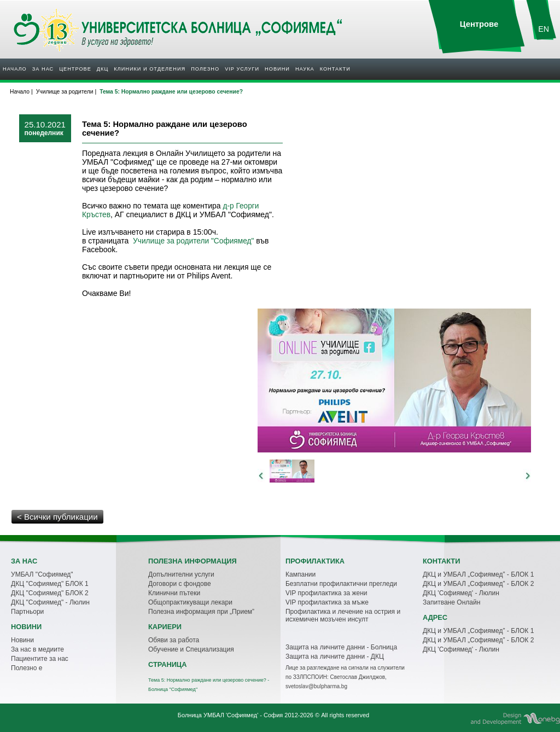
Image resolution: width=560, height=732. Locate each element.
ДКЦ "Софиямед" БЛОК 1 (50, 584)
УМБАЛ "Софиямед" (42, 574)
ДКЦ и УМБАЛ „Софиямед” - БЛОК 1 (478, 574)
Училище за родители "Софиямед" (193, 241)
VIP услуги (242, 69)
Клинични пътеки (174, 593)
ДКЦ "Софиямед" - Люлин (50, 602)
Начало (15, 69)
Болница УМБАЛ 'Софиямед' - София (230, 715)
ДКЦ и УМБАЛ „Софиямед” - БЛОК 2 (478, 584)
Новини (277, 69)
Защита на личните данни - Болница (341, 647)
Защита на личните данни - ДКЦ (335, 657)
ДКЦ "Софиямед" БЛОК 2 (50, 593)
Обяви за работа (174, 640)
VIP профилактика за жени (326, 593)
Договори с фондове (180, 584)
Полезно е (27, 668)
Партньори (27, 612)
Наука (305, 69)
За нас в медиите (37, 649)
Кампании (301, 574)
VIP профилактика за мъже (327, 602)
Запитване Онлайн (451, 602)
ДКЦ (103, 69)
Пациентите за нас (40, 659)
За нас (43, 69)
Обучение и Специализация (191, 649)
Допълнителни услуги (181, 574)
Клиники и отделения (150, 69)
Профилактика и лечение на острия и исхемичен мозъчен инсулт (343, 615)
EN (544, 29)
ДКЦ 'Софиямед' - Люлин (461, 593)
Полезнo (205, 69)
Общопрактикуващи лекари (190, 602)
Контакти (335, 69)
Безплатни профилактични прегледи (341, 584)
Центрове (75, 69)
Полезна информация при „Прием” (201, 612)
